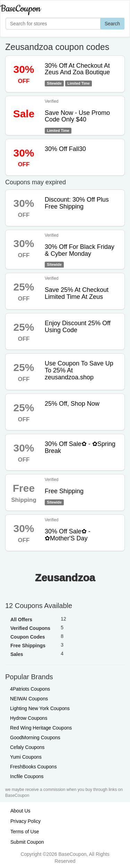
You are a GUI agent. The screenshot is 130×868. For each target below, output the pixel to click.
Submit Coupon (27, 842)
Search (112, 24)
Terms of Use (25, 832)
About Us (20, 811)
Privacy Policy (25, 821)
